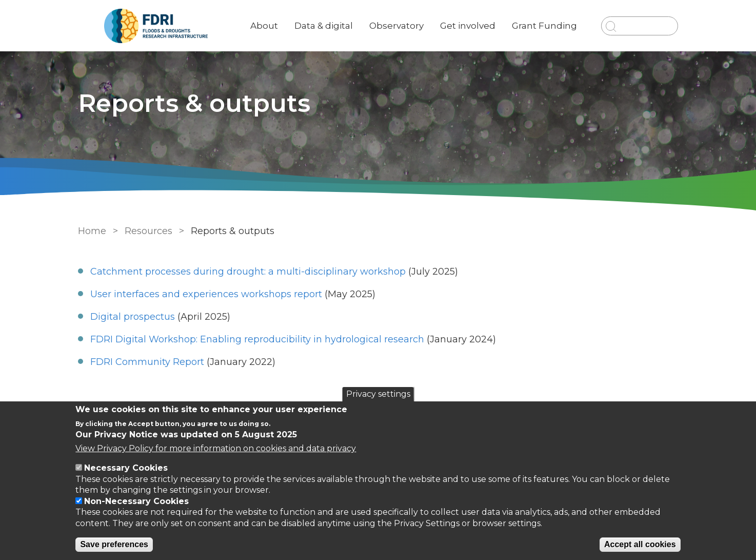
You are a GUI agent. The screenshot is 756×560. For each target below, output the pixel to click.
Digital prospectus (133, 317)
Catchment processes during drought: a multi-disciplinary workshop (248, 272)
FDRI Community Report (147, 362)
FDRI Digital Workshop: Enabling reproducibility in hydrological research (257, 339)
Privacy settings (378, 394)
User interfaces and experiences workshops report (206, 294)
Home (92, 231)
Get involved (468, 26)
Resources (148, 231)
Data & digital (324, 26)
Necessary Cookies (126, 468)
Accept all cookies (640, 544)
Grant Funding (544, 26)
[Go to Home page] (156, 26)
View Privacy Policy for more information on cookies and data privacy (216, 448)
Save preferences (114, 544)
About (264, 26)
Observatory (396, 26)
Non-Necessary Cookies (136, 501)
